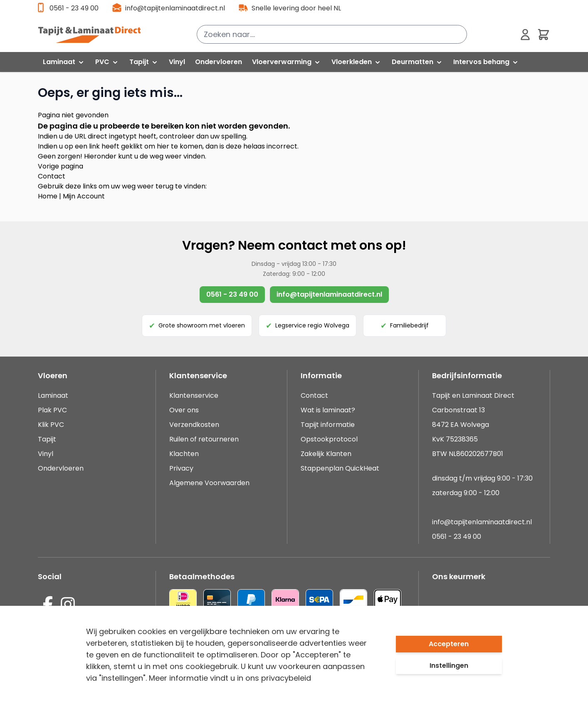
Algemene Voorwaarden (209, 483)
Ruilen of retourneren (204, 439)
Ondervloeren (61, 468)
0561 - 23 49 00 (74, 8)
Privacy (181, 468)
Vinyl (46, 454)
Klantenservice (194, 395)
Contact (52, 176)
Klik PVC (51, 425)
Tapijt (47, 439)
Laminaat (53, 395)
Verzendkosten (194, 425)
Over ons (184, 410)
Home (48, 196)
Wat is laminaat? (329, 410)
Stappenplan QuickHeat (340, 468)
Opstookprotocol (329, 439)
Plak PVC (52, 410)
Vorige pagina (61, 166)
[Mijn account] (525, 35)
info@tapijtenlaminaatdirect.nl (175, 8)
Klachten (184, 454)
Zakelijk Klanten (326, 454)
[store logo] (94, 35)
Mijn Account (84, 196)
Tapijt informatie (328, 425)
